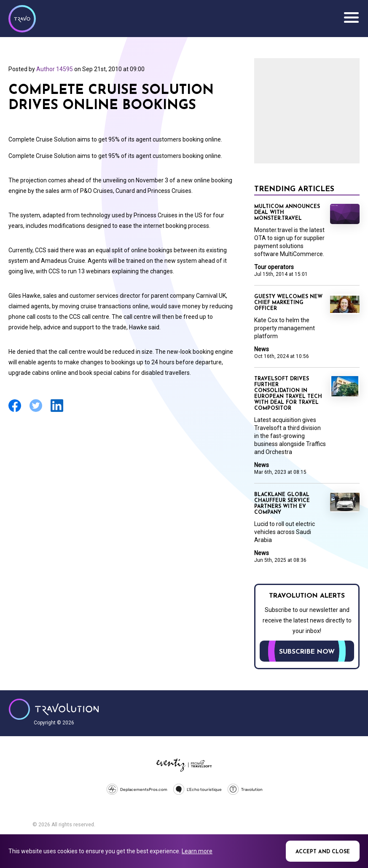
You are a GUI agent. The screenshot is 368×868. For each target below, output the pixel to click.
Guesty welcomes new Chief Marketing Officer (288, 303)
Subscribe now (307, 652)
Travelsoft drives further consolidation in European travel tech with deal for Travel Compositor (288, 394)
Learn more (197, 851)
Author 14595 (55, 69)
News (262, 349)
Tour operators (274, 267)
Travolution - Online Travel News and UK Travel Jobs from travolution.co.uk (54, 709)
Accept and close (323, 852)
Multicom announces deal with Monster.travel (287, 213)
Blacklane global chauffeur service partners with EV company (282, 504)
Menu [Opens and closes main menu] (351, 18)
